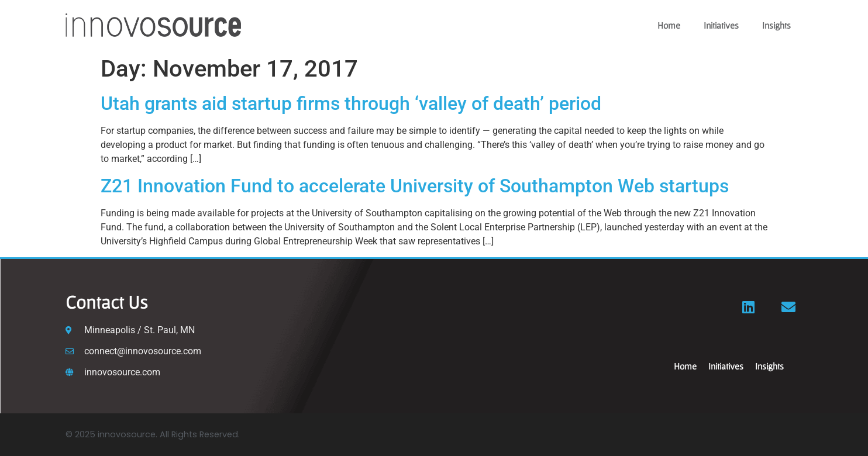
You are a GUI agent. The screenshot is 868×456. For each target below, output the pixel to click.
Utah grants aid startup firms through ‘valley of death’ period (353, 103)
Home (669, 25)
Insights (776, 25)
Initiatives (721, 25)
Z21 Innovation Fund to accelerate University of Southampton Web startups (415, 186)
